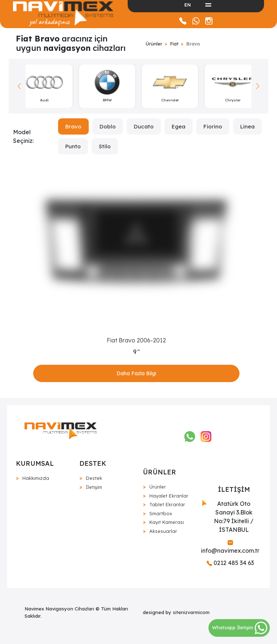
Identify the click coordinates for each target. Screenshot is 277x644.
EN (188, 5)
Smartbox (161, 513)
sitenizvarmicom (191, 612)
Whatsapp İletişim (240, 627)
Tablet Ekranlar (167, 504)
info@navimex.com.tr (230, 547)
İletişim (94, 487)
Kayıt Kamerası (167, 522)
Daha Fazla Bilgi (136, 373)
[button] (258, 86)
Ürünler (154, 44)
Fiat (174, 44)
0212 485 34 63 (230, 563)
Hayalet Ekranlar (169, 496)
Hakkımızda (36, 478)
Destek (94, 478)
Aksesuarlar (163, 531)
